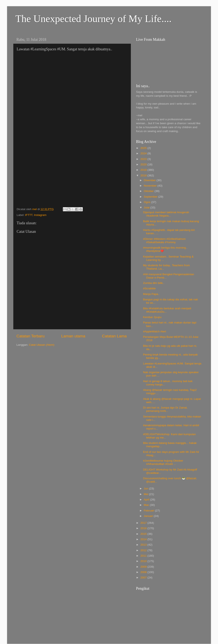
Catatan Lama (114, 336)
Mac (147, 505)
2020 (144, 164)
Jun (146, 489)
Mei (146, 494)
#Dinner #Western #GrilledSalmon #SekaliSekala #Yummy (164, 241)
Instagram (40, 215)
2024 (144, 153)
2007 (144, 578)
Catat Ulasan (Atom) (42, 345)
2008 (144, 572)
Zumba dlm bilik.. (154, 283)
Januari (149, 516)
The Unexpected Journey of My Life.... (93, 19)
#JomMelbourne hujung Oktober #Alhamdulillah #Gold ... (163, 462)
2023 (144, 159)
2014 (144, 539)
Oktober (149, 191)
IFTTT (29, 215)
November (151, 186)
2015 (144, 534)
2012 (144, 550)
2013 (144, 545)
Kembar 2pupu (152, 317)
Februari (149, 511)
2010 (144, 561)
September (151, 197)
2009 (144, 567)
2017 (144, 523)
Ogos (147, 202)
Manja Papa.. (151, 294)
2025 (144, 148)
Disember (150, 180)
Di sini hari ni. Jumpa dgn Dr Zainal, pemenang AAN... (165, 409)
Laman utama (73, 336)
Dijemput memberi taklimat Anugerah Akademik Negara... (166, 214)
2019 (144, 170)
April (147, 500)
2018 (144, 175)
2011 (144, 556)
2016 (144, 528)
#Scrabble (149, 288)
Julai (147, 207)
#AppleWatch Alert (155, 331)
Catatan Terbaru (30, 336)
